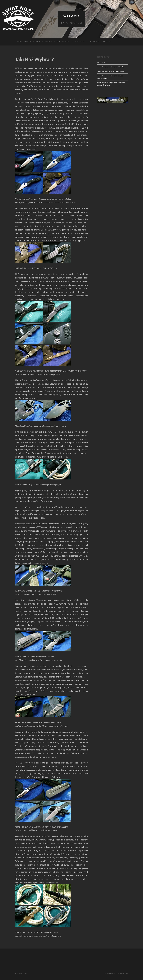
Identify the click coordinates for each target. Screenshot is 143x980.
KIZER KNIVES (80, 42)
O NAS (38, 42)
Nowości (48, 42)
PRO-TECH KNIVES (64, 42)
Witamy (71, 16)
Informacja (101, 62)
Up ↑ (126, 973)
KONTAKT (107, 42)
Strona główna (24, 42)
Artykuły (93, 42)
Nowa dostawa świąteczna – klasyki (110, 67)
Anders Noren (117, 973)
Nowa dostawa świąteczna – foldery (110, 71)
